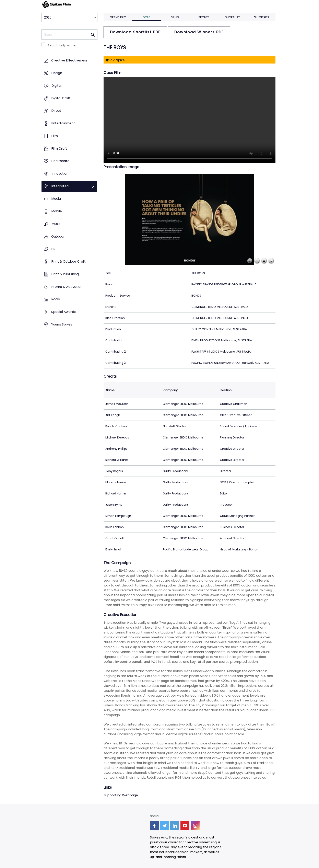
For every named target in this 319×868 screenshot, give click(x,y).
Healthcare (60, 161)
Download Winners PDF (199, 32)
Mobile (57, 211)
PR (53, 249)
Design (57, 73)
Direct (56, 111)
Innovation (60, 174)
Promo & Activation (67, 287)
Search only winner (62, 45)
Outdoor (58, 236)
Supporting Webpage (121, 795)
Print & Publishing (65, 274)
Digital (56, 86)
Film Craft (59, 149)
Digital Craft (61, 98)
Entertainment (63, 123)
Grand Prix (118, 17)
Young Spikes (62, 324)
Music (56, 224)
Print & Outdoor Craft (68, 262)
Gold (147, 17)
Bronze (204, 17)
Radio (56, 299)
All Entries (261, 17)
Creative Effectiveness (69, 61)
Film (55, 136)
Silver (175, 17)
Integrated (60, 186)
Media (56, 199)
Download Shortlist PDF (135, 32)
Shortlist (233, 17)
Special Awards (63, 312)
